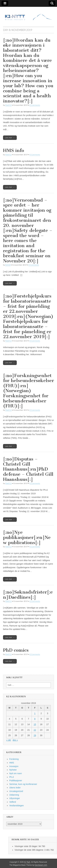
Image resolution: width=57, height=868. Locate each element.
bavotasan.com (41, 865)
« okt (9, 740)
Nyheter (13, 770)
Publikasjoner (16, 780)
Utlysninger (15, 798)
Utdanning (14, 795)
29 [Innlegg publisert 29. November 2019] (35, 735)
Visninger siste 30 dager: (27, 846)
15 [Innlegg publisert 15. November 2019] (35, 724)
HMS (12, 763)
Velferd (13, 802)
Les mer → (10, 138)
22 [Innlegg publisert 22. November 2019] (35, 730)
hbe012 (8, 105)
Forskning (14, 759)
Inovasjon (14, 766)
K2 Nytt (27, 862)
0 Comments (35, 105)
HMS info (14, 150)
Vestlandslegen (16, 806)
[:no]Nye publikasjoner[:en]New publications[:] (27, 537)
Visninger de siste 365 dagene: (29, 850)
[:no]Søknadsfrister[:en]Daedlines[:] (28, 595)
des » (15, 740)
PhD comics (16, 650)
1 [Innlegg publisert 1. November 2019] (35, 713)
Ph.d (11, 777)
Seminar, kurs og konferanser (23, 784)
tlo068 (8, 265)
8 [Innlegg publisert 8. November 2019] (35, 719)
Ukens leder (15, 788)
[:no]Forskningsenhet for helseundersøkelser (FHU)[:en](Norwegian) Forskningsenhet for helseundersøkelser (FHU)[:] (28, 391)
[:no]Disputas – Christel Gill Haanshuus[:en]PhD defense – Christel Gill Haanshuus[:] (28, 469)
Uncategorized (16, 791)
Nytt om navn (16, 773)
